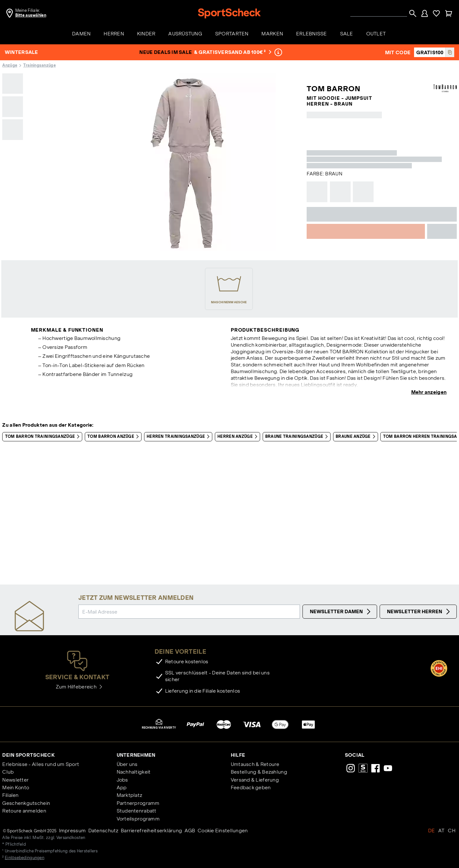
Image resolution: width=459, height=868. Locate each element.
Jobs (122, 780)
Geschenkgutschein (26, 803)
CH (452, 831)
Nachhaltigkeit (134, 772)
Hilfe (238, 755)
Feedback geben (251, 787)
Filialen (10, 795)
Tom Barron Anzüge (114, 437)
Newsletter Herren (419, 612)
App (122, 787)
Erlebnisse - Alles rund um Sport (41, 764)
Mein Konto (16, 787)
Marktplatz (130, 795)
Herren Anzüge (239, 437)
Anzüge (10, 65)
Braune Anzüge (357, 437)
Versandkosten (71, 838)
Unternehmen (136, 755)
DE (432, 831)
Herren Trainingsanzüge (179, 437)
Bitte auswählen (31, 15)
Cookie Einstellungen (223, 831)
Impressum (73, 831)
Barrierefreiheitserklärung (151, 831)
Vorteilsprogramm (138, 819)
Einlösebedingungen (25, 858)
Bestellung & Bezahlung (259, 772)
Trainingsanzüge (40, 65)
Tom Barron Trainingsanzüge (44, 437)
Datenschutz (103, 831)
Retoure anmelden (24, 811)
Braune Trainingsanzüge (298, 437)
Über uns (127, 764)
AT (441, 831)
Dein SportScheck (28, 755)
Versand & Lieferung (255, 780)
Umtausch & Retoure (255, 764)
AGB (190, 831)
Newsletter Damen (341, 612)
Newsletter (15, 780)
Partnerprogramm (138, 803)
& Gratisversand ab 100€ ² (233, 52)
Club (8, 772)
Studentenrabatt (137, 811)
